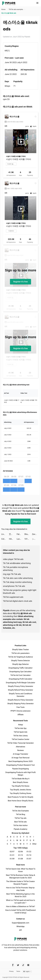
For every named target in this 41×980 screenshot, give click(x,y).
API (20, 930)
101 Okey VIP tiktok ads (28, 539)
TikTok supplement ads (13, 597)
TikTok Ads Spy (20, 728)
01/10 (29, 855)
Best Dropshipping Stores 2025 (20, 761)
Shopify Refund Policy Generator (20, 690)
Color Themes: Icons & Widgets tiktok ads (5, 539)
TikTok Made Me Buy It (20, 779)
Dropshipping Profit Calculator (20, 679)
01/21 (12, 855)
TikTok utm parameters (20, 653)
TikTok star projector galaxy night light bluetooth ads (20, 592)
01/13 (20, 855)
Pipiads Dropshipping (20, 769)
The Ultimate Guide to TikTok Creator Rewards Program (21, 883)
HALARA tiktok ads (13, 539)
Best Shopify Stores (20, 782)
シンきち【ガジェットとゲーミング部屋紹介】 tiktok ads (36, 539)
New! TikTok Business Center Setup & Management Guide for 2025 (21, 876)
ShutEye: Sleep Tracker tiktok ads (28, 534)
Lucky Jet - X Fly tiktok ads (20, 539)
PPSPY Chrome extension (20, 711)
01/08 (20, 859)
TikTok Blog (21, 814)
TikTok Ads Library (21, 736)
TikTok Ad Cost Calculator (20, 675)
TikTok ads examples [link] (16, 9)
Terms (18, 971)
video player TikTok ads (13, 559)
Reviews (20, 750)
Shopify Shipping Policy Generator (20, 704)
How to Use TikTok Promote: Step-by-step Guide (21, 889)
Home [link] (4, 9)
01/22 (29, 852)
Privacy (11, 971)
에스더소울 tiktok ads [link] (9, 13)
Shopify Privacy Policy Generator (20, 686)
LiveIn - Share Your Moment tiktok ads (5, 534)
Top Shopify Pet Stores (21, 786)
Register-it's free (21, 282)
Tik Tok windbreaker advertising (17, 563)
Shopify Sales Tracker (20, 650)
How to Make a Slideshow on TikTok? (20, 906)
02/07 (12, 852)
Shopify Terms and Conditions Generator (20, 695)
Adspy (20, 725)
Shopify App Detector (20, 664)
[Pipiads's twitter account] (18, 965)
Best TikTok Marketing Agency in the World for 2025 (20, 895)
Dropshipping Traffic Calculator (20, 668)
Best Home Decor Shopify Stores (21, 801)
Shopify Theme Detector (20, 661)
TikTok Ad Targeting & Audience (21, 657)
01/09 (12, 859)
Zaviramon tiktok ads (36, 534)
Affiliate (20, 715)
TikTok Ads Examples (20, 811)
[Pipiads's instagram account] (28, 965)
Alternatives (20, 747)
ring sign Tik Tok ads (12, 574)
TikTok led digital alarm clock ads (18, 601)
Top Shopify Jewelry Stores (20, 790)
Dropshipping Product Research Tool (20, 765)
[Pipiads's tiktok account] (23, 965)
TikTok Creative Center (20, 739)
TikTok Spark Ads (21, 732)
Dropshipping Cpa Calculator (20, 672)
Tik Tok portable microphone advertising (15, 569)
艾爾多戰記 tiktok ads (13, 534)
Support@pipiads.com (20, 923)
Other (34, 844)
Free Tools (21, 707)
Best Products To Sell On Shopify (20, 797)
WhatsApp (21, 926)
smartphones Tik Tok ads (14, 586)
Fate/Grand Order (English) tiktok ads (20, 534)
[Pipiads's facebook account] (13, 965)
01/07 (29, 859)
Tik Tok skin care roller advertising (18, 578)
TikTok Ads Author (20, 825)
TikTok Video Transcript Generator (21, 743)
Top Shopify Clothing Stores (20, 793)
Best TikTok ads (20, 822)
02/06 (20, 852)
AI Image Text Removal (20, 758)
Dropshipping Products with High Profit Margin (20, 774)
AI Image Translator (20, 754)
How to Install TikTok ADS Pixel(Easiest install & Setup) (20, 911)
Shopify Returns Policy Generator (20, 700)
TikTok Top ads (20, 818)
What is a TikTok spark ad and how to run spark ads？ (20, 902)
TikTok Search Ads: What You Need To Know (20, 870)
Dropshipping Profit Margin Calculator (20, 683)
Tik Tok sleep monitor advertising (17, 582)
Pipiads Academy (20, 829)
